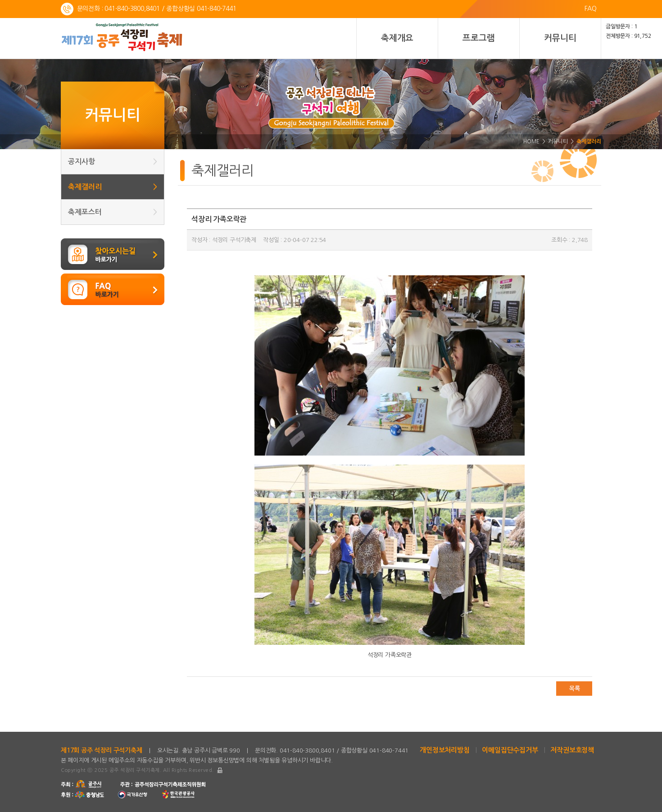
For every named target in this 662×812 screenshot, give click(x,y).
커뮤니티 (560, 38)
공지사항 (113, 162)
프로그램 (478, 38)
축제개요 (397, 38)
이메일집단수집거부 (510, 750)
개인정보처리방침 (444, 750)
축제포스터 (113, 212)
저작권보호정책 (572, 750)
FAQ (591, 9)
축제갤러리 (113, 187)
